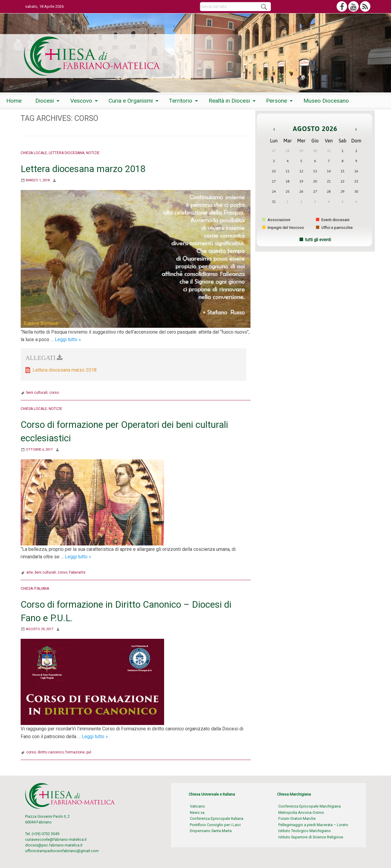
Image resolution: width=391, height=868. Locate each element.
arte (30, 572)
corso (54, 393)
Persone (277, 101)
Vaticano (197, 806)
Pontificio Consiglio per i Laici (215, 825)
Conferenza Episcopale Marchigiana (310, 806)
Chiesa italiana (36, 588)
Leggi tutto (68, 339)
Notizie (96, 153)
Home (14, 101)
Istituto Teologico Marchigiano (305, 831)
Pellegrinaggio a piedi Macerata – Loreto (313, 825)
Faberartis (77, 572)
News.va (197, 812)
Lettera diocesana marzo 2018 (84, 169)
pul (89, 752)
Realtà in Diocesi (229, 101)
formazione (75, 752)
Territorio (181, 101)
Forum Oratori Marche (297, 818)
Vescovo (81, 101)
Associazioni (276, 220)
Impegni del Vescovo (283, 228)
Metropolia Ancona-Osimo (301, 812)
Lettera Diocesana (69, 153)
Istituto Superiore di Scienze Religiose (311, 837)
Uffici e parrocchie (334, 228)
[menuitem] (14, 101)
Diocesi (45, 101)
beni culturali (37, 393)
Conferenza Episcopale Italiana (217, 818)
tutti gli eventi (318, 240)
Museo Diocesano (326, 101)
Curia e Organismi (131, 101)
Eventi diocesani (333, 220)
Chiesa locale (35, 153)
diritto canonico (51, 752)
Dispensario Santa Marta (211, 831)
